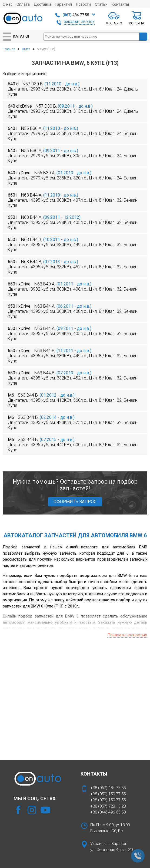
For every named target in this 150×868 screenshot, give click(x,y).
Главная (9, 49)
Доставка (43, 4)
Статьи (101, 4)
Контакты (120, 4)
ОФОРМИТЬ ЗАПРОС (75, 502)
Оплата (23, 4)
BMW (26, 49)
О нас (8, 4)
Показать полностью (127, 635)
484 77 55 (76, 15)
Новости (83, 4)
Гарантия (64, 4)
